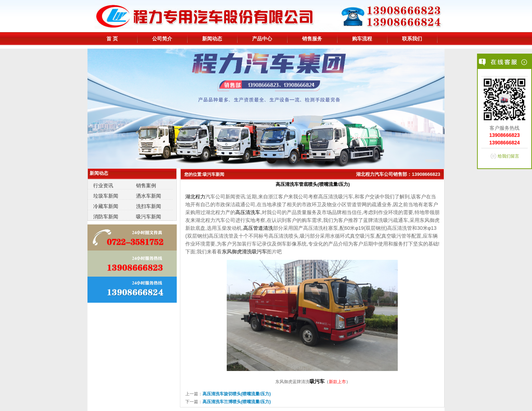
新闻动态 (212, 39)
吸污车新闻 (149, 217)
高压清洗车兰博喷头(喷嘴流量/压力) (237, 402)
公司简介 (162, 39)
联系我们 (412, 39)
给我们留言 (508, 156)
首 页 (112, 39)
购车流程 (362, 39)
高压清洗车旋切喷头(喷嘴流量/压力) (237, 394)
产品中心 (262, 39)
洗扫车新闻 (149, 206)
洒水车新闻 (149, 196)
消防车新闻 (106, 217)
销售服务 (312, 39)
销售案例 (146, 185)
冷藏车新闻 (106, 206)
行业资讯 (103, 185)
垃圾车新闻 (106, 196)
